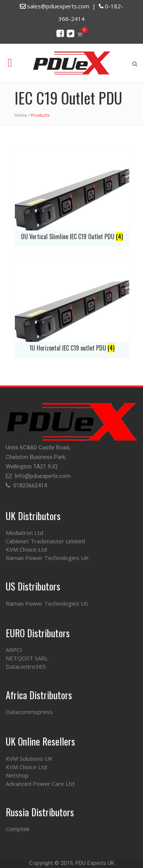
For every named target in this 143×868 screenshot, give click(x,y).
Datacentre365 (26, 666)
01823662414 (30, 486)
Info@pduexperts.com (43, 476)
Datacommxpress (29, 712)
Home (21, 115)
